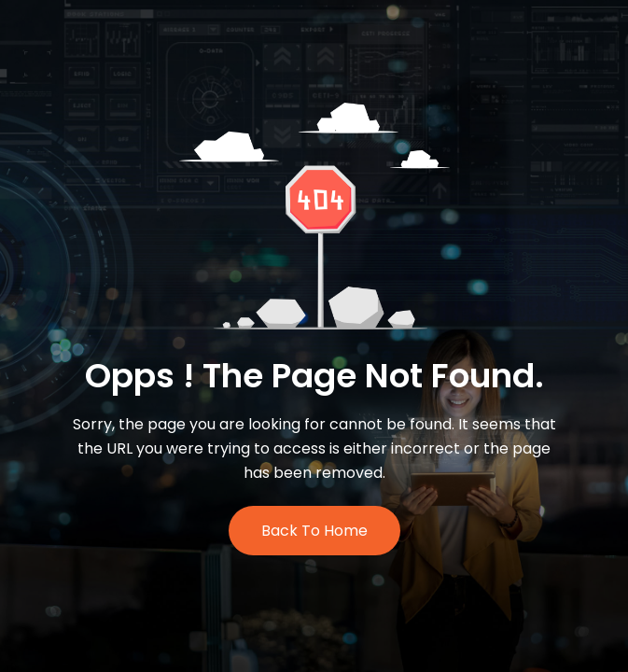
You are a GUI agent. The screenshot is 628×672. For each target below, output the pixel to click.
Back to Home (314, 531)
